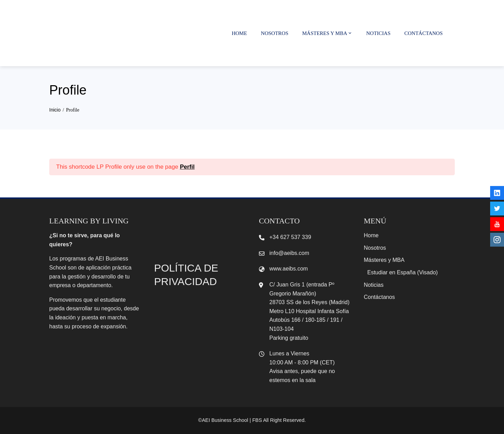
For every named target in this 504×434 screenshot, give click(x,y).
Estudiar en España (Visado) (403, 272)
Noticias (379, 33)
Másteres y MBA (327, 33)
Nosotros (275, 33)
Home (239, 33)
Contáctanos (424, 33)
